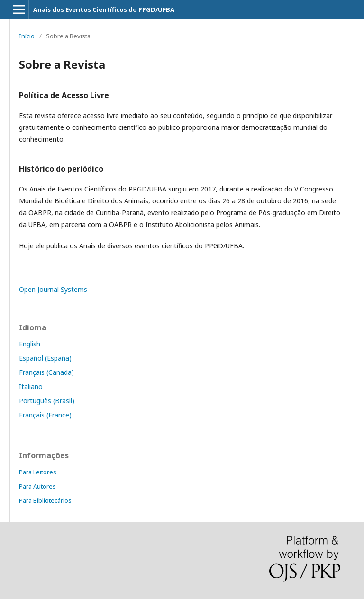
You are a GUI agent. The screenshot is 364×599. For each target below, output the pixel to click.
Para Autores (37, 486)
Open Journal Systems (53, 289)
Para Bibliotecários (45, 500)
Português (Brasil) (47, 401)
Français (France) (45, 415)
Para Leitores (38, 472)
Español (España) (45, 358)
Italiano (31, 386)
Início (27, 36)
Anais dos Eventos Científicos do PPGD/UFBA (104, 9)
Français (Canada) (46, 372)
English (30, 344)
